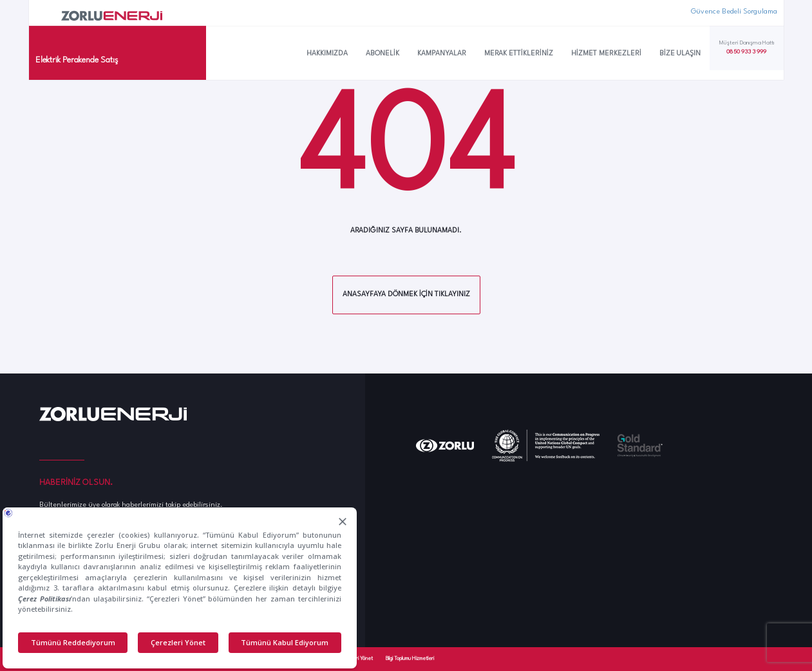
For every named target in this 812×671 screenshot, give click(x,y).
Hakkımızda (327, 54)
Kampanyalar (442, 54)
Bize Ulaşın (680, 54)
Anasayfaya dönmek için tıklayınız (406, 295)
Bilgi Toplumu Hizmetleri (410, 659)
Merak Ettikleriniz (519, 54)
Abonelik (382, 54)
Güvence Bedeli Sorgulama (734, 12)
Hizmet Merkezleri (606, 54)
